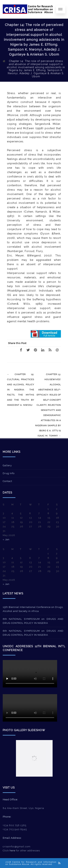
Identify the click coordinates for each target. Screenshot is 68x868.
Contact (7, 481)
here (12, 851)
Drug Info (9, 473)
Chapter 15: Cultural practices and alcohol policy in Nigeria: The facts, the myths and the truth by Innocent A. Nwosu (21, 390)
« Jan (6, 539)
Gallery (7, 465)
